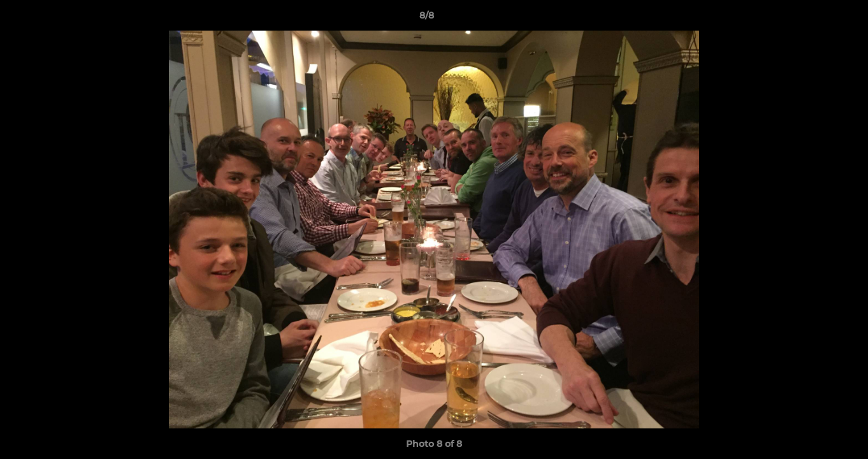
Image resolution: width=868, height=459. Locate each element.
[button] (814, 18)
